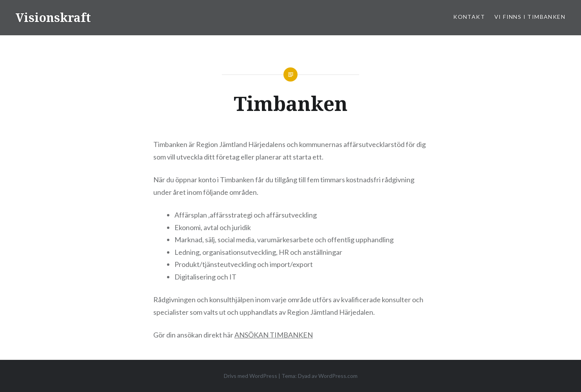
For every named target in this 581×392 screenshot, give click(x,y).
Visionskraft (53, 17)
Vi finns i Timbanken (530, 17)
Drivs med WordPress (251, 376)
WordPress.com (338, 376)
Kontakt (469, 17)
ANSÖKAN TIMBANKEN (274, 335)
